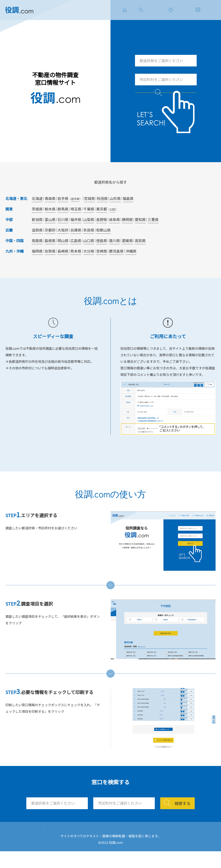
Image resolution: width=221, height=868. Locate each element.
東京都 (102, 221)
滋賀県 (37, 242)
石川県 (63, 231)
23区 (113, 221)
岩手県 (63, 210)
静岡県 (127, 231)
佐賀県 (50, 263)
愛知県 (140, 231)
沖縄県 (131, 263)
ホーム (57, 842)
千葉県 (89, 221)
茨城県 (37, 221)
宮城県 (89, 210)
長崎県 (63, 263)
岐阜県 (114, 231)
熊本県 (76, 263)
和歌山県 (103, 242)
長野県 (102, 231)
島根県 (50, 253)
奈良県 (89, 242)
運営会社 (147, 842)
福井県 (76, 231)
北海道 (37, 210)
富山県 (50, 231)
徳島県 (102, 253)
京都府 (50, 242)
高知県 (140, 253)
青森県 (50, 210)
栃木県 (50, 221)
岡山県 (63, 253)
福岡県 (37, 263)
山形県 (115, 210)
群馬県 (63, 221)
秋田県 (102, 210)
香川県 (114, 253)
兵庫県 (76, 242)
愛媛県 (127, 253)
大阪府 (63, 242)
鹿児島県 (116, 263)
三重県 (153, 231)
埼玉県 (76, 221)
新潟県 (37, 231)
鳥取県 (37, 253)
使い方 (118, 842)
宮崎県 (102, 263)
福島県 (128, 210)
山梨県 (89, 231)
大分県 (89, 263)
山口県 (89, 253)
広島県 (76, 253)
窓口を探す (88, 842)
